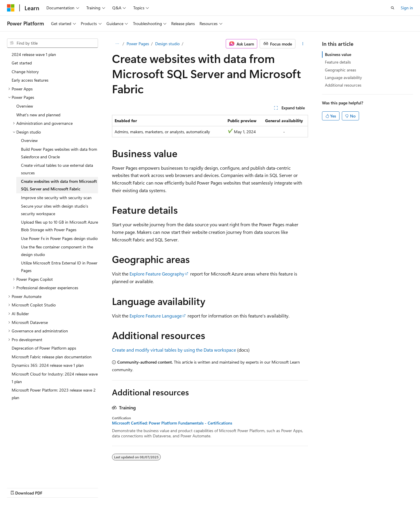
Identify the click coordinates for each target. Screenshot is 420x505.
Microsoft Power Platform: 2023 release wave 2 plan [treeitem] (54, 394)
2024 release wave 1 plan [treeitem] (34, 54)
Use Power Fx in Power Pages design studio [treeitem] (59, 238)
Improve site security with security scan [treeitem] (56, 198)
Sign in (407, 8)
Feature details (338, 62)
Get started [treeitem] (22, 63)
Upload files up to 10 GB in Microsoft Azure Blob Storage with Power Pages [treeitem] (60, 226)
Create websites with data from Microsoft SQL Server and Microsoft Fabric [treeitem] (59, 185)
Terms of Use (331, 487)
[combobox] (52, 43)
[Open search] (393, 8)
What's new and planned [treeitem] (38, 115)
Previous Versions (227, 487)
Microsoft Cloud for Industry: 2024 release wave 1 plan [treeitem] (55, 378)
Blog (254, 487)
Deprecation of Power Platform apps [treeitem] (44, 348)
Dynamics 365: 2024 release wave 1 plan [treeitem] (48, 365)
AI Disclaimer (193, 487)
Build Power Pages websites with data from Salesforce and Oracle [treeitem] (59, 153)
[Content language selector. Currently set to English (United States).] (34, 487)
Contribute (278, 487)
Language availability (343, 77)
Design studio (167, 44)
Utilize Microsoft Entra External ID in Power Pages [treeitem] (59, 267)
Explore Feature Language (156, 316)
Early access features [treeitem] (30, 80)
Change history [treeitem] (25, 72)
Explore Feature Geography (157, 274)
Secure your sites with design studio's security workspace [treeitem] (55, 210)
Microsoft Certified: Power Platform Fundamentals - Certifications (172, 423)
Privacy (301, 487)
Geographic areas (341, 70)
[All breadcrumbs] (117, 44)
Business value (338, 54)
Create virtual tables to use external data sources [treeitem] (57, 169)
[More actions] (303, 44)
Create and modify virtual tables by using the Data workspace (174, 350)
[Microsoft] (11, 8)
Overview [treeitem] (25, 106)
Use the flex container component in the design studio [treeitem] (57, 251)
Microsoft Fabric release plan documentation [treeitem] (52, 357)
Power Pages (138, 44)
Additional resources (343, 85)
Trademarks (359, 487)
